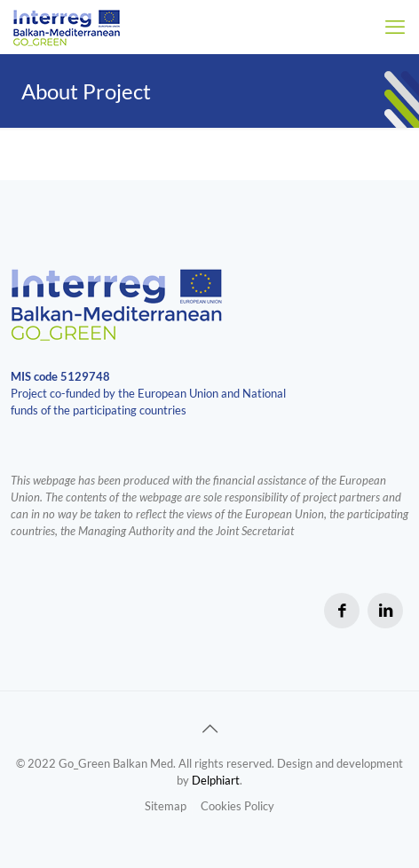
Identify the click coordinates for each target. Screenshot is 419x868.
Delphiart (216, 780)
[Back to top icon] (209, 728)
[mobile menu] (395, 27)
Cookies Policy (237, 806)
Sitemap (166, 806)
